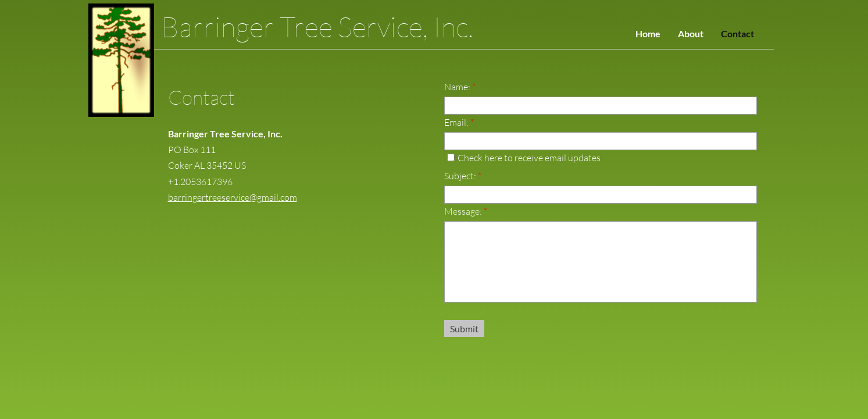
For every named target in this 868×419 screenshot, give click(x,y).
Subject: (463, 176)
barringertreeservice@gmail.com (233, 197)
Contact (737, 33)
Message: (466, 211)
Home (648, 33)
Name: (460, 87)
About (691, 33)
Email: (459, 122)
